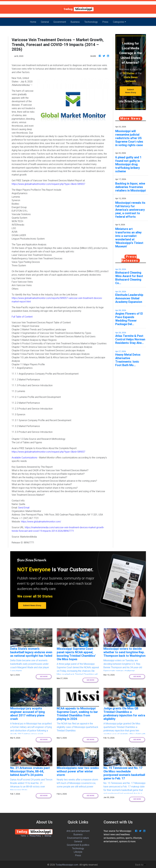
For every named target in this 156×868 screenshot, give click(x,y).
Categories (119, 22)
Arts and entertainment (78, 831)
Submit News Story (131, 91)
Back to (141, 865)
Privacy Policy (35, 836)
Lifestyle (78, 852)
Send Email (24, 508)
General (45, 22)
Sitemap (48, 836)
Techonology (91, 22)
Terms (23, 836)
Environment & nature (78, 838)
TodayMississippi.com (67, 865)
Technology (78, 848)
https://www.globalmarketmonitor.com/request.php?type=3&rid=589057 (48, 184)
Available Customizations (24, 458)
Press (105, 22)
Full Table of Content (22, 317)
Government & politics (78, 845)
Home (34, 22)
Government (60, 22)
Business (75, 22)
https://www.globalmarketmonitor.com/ (41, 522)
